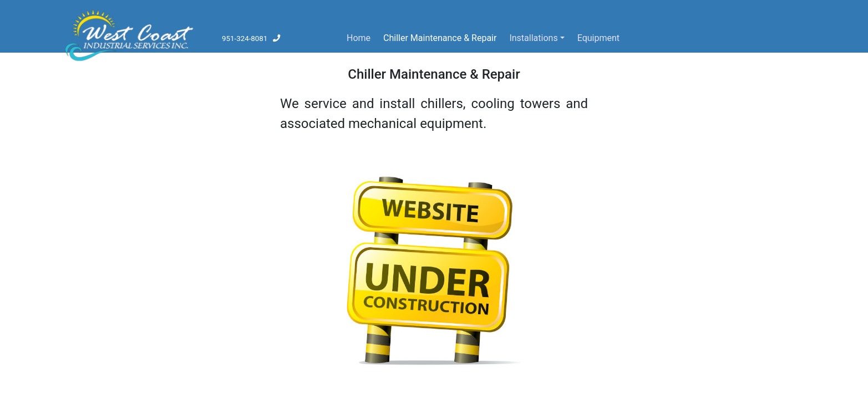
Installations (533, 38)
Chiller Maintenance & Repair (440, 38)
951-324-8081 (251, 39)
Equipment (601, 37)
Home (359, 38)
